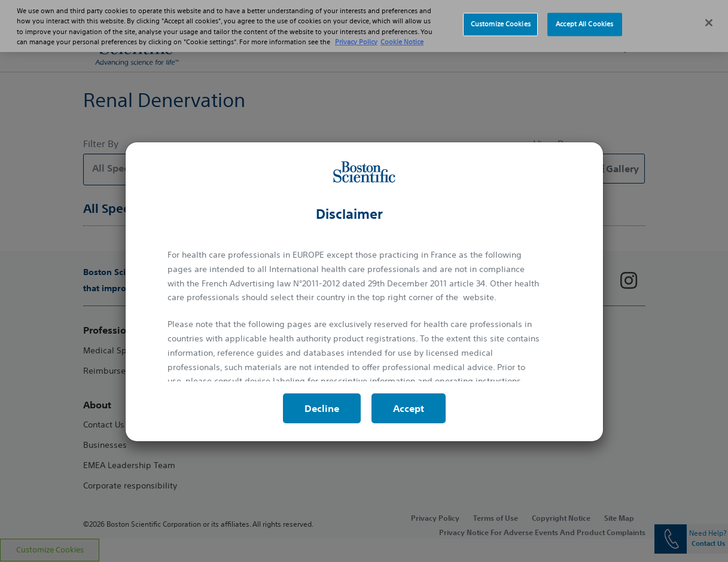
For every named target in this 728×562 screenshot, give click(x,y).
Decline (322, 408)
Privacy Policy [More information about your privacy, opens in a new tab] (356, 35)
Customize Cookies (501, 17)
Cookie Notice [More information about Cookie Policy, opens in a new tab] (402, 35)
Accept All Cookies (584, 17)
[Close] (709, 16)
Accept (409, 408)
